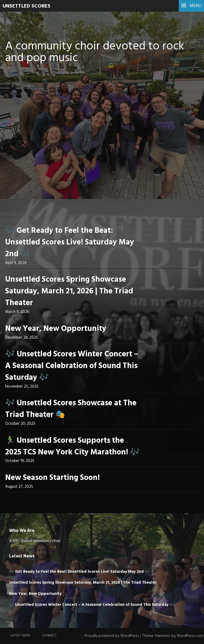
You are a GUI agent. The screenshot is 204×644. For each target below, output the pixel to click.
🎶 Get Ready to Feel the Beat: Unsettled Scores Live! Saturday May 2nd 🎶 (70, 242)
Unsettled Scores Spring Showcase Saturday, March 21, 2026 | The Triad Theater (69, 291)
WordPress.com (190, 636)
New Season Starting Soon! (52, 478)
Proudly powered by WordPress (112, 636)
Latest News (21, 636)
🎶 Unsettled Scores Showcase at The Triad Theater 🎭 (71, 409)
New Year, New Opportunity (56, 329)
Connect (49, 636)
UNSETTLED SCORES (27, 6)
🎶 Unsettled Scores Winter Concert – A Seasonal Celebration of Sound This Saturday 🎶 (72, 366)
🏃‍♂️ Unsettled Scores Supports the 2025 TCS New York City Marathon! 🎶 (72, 446)
